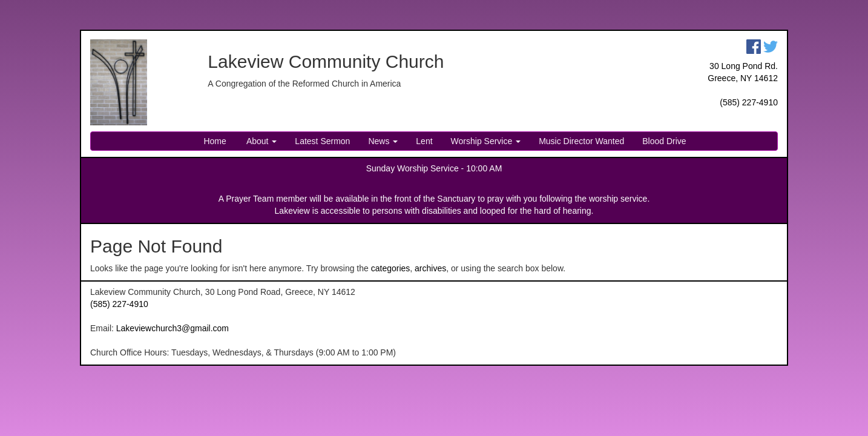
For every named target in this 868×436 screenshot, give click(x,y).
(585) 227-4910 (749, 102)
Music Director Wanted (581, 141)
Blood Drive (664, 141)
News (383, 141)
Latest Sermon (322, 141)
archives (430, 268)
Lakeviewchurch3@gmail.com (173, 328)
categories (391, 268)
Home (215, 141)
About (261, 141)
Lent (424, 141)
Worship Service (486, 141)
